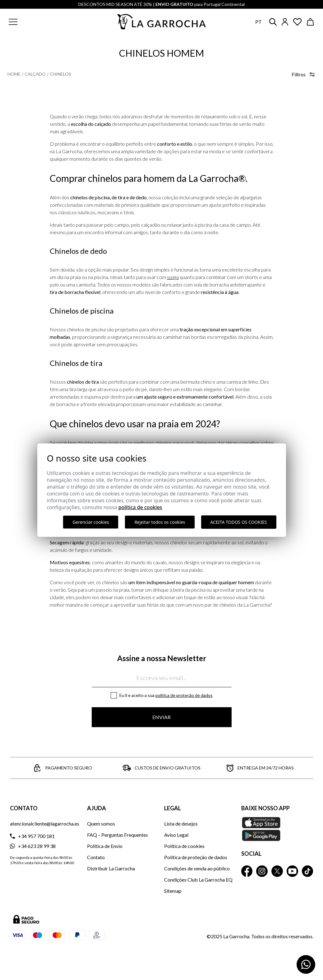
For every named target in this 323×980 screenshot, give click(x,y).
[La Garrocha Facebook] (247, 871)
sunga (173, 277)
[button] (43, 22)
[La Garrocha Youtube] (292, 871)
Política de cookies (184, 846)
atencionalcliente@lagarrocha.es (45, 824)
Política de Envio (105, 846)
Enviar (161, 717)
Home (14, 74)
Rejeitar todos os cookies (160, 522)
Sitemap (173, 891)
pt (258, 22)
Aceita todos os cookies (239, 522)
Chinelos (60, 74)
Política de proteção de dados (184, 695)
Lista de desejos (181, 824)
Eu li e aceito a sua (166, 695)
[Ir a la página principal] (162, 22)
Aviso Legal (176, 835)
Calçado (35, 74)
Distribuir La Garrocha (111, 868)
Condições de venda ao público (197, 868)
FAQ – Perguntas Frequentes (118, 835)
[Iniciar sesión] (285, 22)
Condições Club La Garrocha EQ (198, 880)
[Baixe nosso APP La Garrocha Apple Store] (277, 829)
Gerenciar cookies (91, 522)
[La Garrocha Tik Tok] (308, 871)
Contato (96, 857)
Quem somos (101, 824)
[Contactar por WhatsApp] (306, 964)
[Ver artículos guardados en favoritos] (298, 22)
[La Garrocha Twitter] (277, 871)
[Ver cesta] (311, 22)
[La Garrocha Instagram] (262, 871)
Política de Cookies (140, 507)
